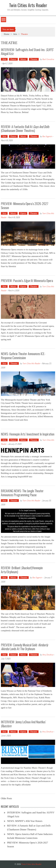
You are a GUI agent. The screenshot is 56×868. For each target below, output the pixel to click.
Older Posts (6, 799)
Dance (13, 59)
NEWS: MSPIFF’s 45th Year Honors (25, 821)
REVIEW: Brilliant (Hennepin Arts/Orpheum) (22, 570)
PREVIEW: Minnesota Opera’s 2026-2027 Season (25, 205)
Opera (23, 213)
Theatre (34, 59)
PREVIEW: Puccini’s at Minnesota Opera (27, 280)
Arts (15, 34)
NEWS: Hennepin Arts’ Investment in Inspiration (28, 434)
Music (23, 59)
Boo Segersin (47, 136)
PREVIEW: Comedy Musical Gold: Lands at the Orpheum (24, 647)
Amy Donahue (48, 655)
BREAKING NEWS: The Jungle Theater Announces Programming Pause (22, 493)
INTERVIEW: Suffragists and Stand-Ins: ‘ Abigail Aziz (27, 52)
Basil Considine (48, 59)
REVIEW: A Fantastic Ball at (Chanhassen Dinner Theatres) (25, 128)
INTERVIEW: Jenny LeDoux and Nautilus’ (23, 724)
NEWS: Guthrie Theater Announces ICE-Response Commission (23, 356)
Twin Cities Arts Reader (31, 363)
